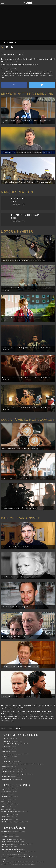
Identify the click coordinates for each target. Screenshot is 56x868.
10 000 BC (4, 817)
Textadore (4, 859)
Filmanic (4, 844)
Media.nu (4, 862)
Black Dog (4, 739)
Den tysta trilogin (6, 762)
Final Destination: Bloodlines (9, 769)
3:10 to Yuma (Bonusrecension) (9, 822)
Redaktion (4, 837)
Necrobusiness (5, 804)
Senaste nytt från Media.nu (27, 94)
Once (3, 802)
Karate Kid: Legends (6, 779)
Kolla (3, 854)
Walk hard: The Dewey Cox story (9, 812)
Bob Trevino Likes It (6, 741)
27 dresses (4, 791)
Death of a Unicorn (6, 759)
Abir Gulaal (4, 756)
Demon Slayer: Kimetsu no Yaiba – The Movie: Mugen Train (16, 764)
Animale (4, 767)
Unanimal (4, 749)
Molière (3, 799)
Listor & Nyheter (17, 231)
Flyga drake (4, 789)
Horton (3, 807)
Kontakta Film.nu (6, 834)
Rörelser (4, 746)
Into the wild (5, 814)
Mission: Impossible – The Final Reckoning (12, 774)
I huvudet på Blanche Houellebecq (10, 744)
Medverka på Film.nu (7, 839)
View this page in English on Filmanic (12, 54)
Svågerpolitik (5, 864)
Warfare (3, 751)
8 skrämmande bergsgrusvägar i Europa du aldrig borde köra (17, 857)
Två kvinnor (4, 797)
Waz (2, 794)
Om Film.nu (4, 832)
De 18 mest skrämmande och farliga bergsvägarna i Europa (16, 852)
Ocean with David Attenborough (10, 754)
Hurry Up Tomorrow (7, 772)
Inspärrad (45, 59)
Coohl (3, 847)
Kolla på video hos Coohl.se (28, 420)
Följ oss (3, 842)
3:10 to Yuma (5, 819)
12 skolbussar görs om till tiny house (11, 849)
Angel (3, 809)
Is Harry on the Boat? (8, 62)
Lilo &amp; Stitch (6, 777)
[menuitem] (3, 728)
